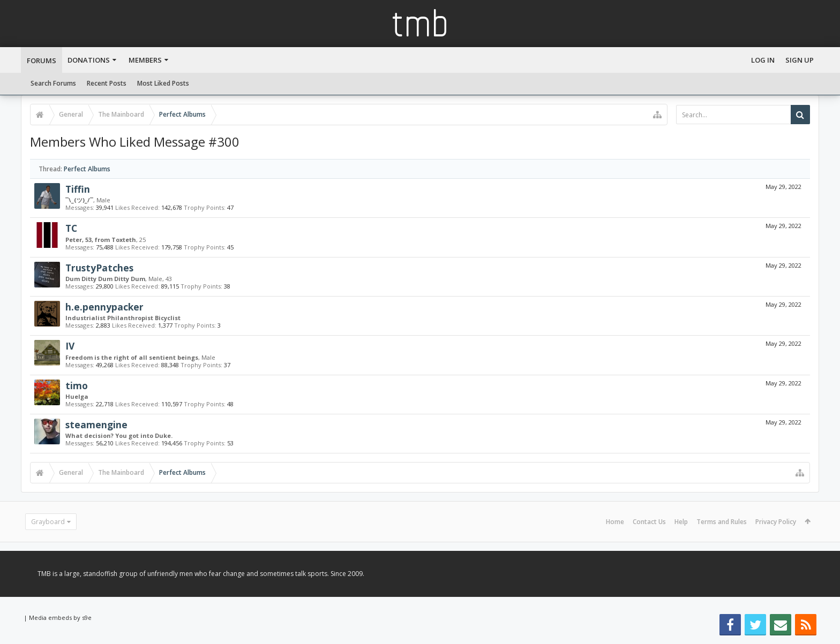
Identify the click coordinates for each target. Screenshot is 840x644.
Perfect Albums (87, 169)
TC (71, 228)
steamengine (96, 425)
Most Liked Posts (163, 83)
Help (681, 522)
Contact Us (649, 522)
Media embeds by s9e (60, 618)
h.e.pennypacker (104, 307)
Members (145, 60)
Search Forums (53, 83)
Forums (42, 60)
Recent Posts (107, 83)
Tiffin (78, 189)
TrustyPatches (99, 268)
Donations (89, 60)
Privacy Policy (776, 522)
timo (77, 385)
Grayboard (48, 522)
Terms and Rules (722, 522)
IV (70, 346)
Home (615, 522)
